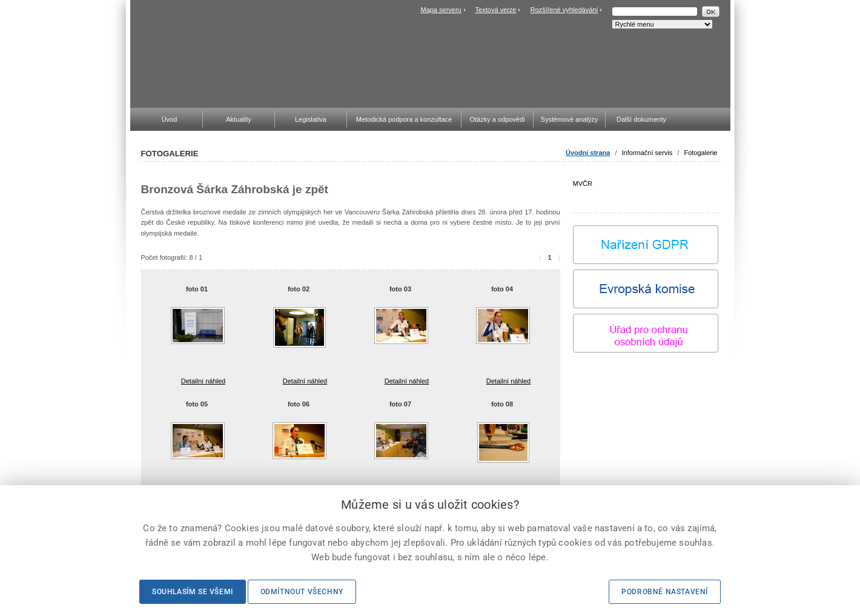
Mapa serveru (441, 10)
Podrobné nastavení (665, 592)
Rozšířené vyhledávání (564, 10)
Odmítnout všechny (302, 592)
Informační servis (647, 153)
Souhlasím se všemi (193, 592)
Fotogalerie (700, 153)
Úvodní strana (588, 153)
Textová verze (496, 10)
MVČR (646, 191)
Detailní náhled (203, 381)
